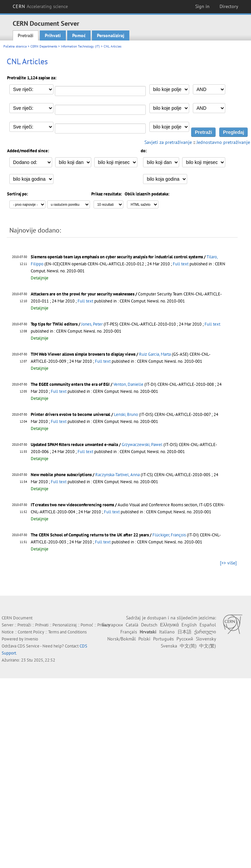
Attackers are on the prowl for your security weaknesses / (84, 294)
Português (163, 639)
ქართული (205, 632)
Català (132, 625)
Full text (181, 264)
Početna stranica (15, 46)
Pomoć (79, 35)
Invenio (31, 639)
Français (129, 632)
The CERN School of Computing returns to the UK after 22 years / (92, 535)
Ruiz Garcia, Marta (155, 354)
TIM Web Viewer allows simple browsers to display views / (85, 354)
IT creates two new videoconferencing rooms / (74, 505)
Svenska (169, 646)
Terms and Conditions (67, 632)
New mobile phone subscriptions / (63, 475)
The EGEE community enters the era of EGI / (72, 384)
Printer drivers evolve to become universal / (72, 414)
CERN (40, 6)
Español (208, 625)
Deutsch (149, 625)
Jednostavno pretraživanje (223, 142)
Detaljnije (40, 278)
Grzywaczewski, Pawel (142, 445)
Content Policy (31, 632)
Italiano (167, 632)
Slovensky (206, 639)
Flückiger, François (169, 535)
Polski (144, 639)
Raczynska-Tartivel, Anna (117, 475)
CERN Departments (44, 46)
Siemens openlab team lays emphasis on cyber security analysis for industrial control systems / (119, 257)
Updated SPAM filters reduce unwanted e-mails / (76, 445)
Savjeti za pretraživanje (168, 142)
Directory (229, 6)
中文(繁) (208, 646)
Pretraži (26, 35)
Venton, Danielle (128, 384)
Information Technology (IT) (80, 46)
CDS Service (28, 646)
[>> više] (228, 563)
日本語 (184, 632)
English (189, 625)
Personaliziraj (111, 35)
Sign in (202, 6)
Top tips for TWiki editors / (56, 324)
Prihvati (53, 35)
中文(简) (188, 646)
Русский (185, 639)
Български (112, 625)
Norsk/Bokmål (121, 639)
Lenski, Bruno (126, 414)
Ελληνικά (169, 625)
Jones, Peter (92, 324)
